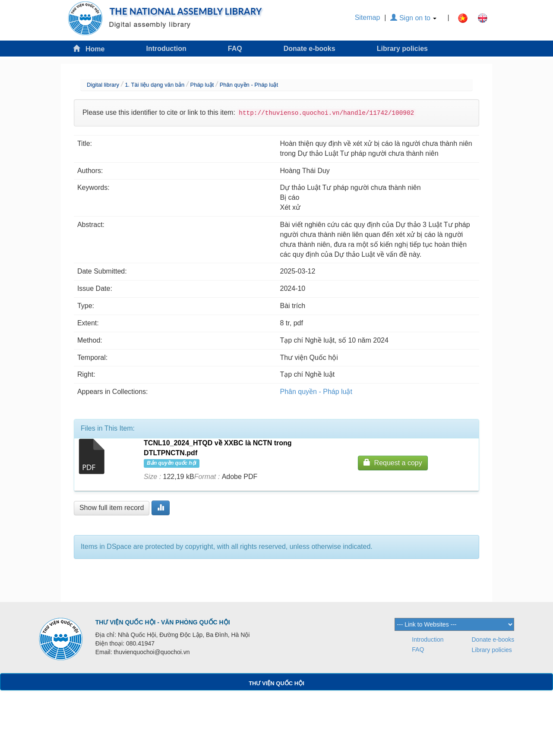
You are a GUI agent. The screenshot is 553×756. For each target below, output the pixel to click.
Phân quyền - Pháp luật (249, 85)
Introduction (166, 49)
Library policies (402, 49)
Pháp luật (202, 85)
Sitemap (368, 17)
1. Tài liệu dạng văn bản (155, 85)
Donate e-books (310, 49)
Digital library (103, 85)
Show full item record (112, 508)
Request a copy (393, 462)
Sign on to (413, 18)
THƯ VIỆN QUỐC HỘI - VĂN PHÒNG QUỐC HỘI (163, 622)
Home (89, 49)
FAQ (235, 49)
